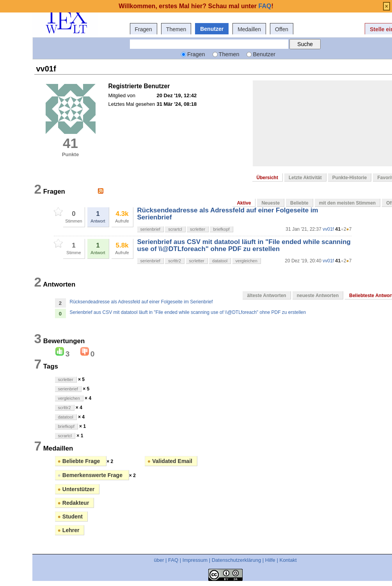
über (159, 560)
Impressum (195, 560)
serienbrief (150, 229)
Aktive (244, 203)
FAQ (173, 560)
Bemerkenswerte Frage (91, 475)
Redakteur (74, 503)
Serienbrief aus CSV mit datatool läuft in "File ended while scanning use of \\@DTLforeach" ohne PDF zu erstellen (244, 245)
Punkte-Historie (350, 178)
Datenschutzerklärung (236, 560)
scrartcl (175, 229)
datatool (220, 261)
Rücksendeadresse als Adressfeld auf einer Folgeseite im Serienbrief (228, 214)
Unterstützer (76, 489)
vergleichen (247, 261)
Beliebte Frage (80, 461)
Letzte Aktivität (305, 178)
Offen (282, 29)
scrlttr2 (175, 261)
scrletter (198, 229)
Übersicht (267, 178)
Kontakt (288, 560)
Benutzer (212, 29)
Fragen (144, 29)
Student (70, 517)
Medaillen (249, 29)
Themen (176, 29)
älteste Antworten (266, 296)
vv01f (328, 229)
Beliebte (299, 203)
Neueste (270, 203)
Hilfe (270, 560)
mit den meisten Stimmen (347, 203)
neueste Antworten (318, 296)
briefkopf (221, 229)
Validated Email (170, 461)
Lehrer (69, 530)
